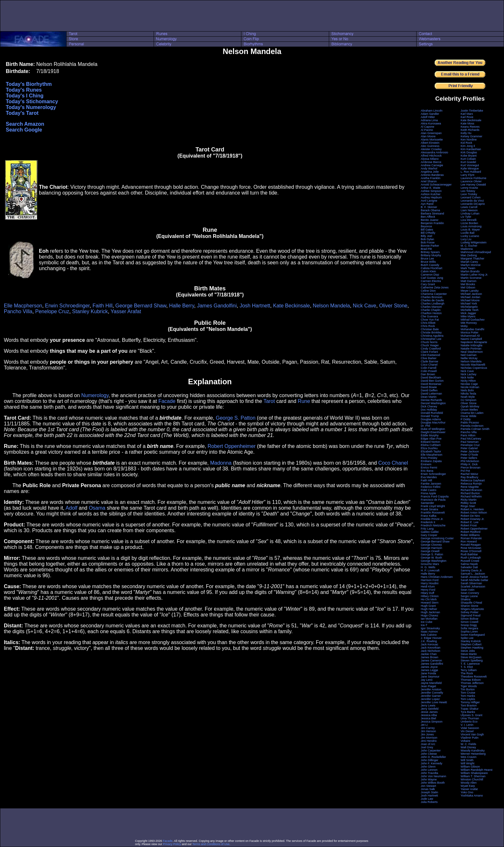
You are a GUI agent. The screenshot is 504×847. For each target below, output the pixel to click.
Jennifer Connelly (432, 693)
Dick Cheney (429, 406)
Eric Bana (427, 471)
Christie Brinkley (431, 332)
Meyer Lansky (470, 291)
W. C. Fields (468, 744)
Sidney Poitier (470, 612)
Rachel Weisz (469, 474)
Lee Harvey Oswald (473, 185)
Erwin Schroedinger (67, 306)
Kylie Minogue (470, 168)
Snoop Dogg (469, 625)
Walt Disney (468, 747)
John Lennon (429, 770)
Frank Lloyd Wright (433, 506)
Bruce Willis (428, 262)
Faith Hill (103, 306)
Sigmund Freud (471, 615)
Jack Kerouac (430, 644)
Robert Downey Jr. (473, 519)
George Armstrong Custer (437, 538)
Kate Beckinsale (291, 306)
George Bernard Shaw (141, 306)
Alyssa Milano (430, 159)
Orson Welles (469, 410)
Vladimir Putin (470, 738)
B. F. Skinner (429, 207)
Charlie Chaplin (431, 310)
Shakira (466, 599)
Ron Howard (469, 542)
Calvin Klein (428, 271)
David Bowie (429, 387)
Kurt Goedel (468, 162)
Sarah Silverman (471, 583)
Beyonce (426, 226)
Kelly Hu (466, 133)
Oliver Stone (393, 306)
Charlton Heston (431, 313)
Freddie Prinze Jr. (432, 519)
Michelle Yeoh (470, 310)
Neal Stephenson (472, 352)
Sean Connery (470, 593)
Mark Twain (468, 268)
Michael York (469, 304)
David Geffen (429, 390)
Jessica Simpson (432, 722)
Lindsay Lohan (470, 214)
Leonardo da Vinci (472, 201)
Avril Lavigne (429, 201)
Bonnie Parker (430, 246)
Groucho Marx (430, 564)
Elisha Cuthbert (431, 445)
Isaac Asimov (429, 632)
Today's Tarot (22, 113)
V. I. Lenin (467, 725)
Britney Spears (430, 252)
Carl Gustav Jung (432, 278)
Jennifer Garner (431, 696)
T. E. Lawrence (470, 664)
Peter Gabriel (469, 448)
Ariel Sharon (429, 181)
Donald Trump (430, 416)
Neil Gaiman (469, 355)
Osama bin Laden (472, 413)
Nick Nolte (467, 378)
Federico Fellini (431, 487)
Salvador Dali (469, 567)
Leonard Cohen (471, 197)
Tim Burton (468, 689)
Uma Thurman (470, 718)
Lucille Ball (468, 233)
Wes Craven (468, 757)
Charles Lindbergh (433, 304)
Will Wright (468, 763)
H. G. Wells (428, 567)
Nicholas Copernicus (474, 368)
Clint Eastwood (430, 355)
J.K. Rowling (429, 641)
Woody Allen (469, 783)
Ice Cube (427, 622)
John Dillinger (430, 760)
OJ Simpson (468, 400)
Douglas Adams (431, 419)
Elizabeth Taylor (431, 451)
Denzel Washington (433, 403)
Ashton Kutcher (431, 194)
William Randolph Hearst (477, 770)
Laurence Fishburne (473, 178)
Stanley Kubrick (90, 311)
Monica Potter (470, 332)
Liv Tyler (466, 217)
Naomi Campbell (471, 339)
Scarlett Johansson (473, 587)
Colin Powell (429, 371)
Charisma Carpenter (434, 294)
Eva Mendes (429, 477)
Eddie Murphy (430, 435)
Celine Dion (428, 291)
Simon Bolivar (470, 619)
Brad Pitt (426, 249)
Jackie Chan (429, 654)
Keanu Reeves (470, 127)
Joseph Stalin (429, 792)
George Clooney (431, 545)
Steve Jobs (468, 651)
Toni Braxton (469, 706)
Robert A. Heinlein (472, 509)
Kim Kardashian (471, 149)
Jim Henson (428, 731)
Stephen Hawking (472, 648)
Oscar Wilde (468, 416)
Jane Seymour (430, 677)
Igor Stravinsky (430, 628)
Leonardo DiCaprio (473, 204)
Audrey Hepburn (431, 197)
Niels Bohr (467, 390)
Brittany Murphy (431, 255)
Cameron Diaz (430, 275)
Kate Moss (468, 123)
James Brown (430, 657)
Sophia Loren (469, 632)
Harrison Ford (430, 580)
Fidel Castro (429, 490)
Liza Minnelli (469, 220)
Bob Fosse (428, 242)
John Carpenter (431, 751)
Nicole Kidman (470, 387)
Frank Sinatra (429, 509)
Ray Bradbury (469, 477)
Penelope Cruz (52, 311)
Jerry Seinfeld (430, 709)
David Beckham (431, 378)
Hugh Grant (428, 606)
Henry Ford (428, 590)
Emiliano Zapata (431, 461)
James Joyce (429, 667)
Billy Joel (427, 236)
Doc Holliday (429, 410)
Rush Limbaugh (471, 558)
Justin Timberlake (472, 111)
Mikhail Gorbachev (473, 320)
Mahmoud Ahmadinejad (476, 252)
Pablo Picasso (470, 423)
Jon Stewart (428, 786)
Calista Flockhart (432, 268)
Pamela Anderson (472, 426)
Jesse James (429, 712)
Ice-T (424, 625)
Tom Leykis (468, 699)
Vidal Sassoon (470, 728)
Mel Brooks (468, 284)
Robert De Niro (470, 516)
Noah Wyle (468, 397)
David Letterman (431, 394)
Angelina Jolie (430, 172)
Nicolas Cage (469, 384)
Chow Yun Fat (430, 320)
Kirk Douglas (469, 152)
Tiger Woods (469, 686)
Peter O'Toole (469, 455)
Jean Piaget (428, 686)
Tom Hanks (468, 696)
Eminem (426, 464)
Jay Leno (427, 680)
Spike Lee (467, 638)
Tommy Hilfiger (470, 702)
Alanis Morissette (432, 140)
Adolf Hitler (428, 117)
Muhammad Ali (470, 336)
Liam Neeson (469, 210)
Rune (304, 401)
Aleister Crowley (431, 149)
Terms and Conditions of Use (211, 844)
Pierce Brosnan (471, 468)
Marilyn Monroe (471, 265)
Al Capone (428, 127)
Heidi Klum (428, 587)
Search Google (24, 130)
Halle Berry (182, 306)
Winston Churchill (472, 779)
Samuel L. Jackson (473, 574)
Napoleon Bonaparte (474, 342)
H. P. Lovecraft (430, 570)
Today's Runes (24, 90)
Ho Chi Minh (429, 599)
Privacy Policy (172, 844)
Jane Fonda (428, 673)
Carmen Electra (431, 281)
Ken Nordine (469, 140)
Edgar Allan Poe (431, 439)
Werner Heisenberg (473, 754)
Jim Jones (427, 734)
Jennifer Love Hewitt (434, 702)
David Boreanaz (431, 384)
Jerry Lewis (428, 706)
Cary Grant (428, 284)
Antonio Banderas (432, 175)
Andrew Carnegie (432, 165)
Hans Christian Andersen (437, 577)
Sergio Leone (469, 596)
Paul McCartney (471, 439)
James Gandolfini (217, 306)
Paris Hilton (468, 435)
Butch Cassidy (430, 265)
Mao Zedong (469, 255)
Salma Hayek (469, 564)
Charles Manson (431, 307)
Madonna (221, 463)
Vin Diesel (467, 731)
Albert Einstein (430, 143)
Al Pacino (427, 130)
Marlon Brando (470, 271)
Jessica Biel (428, 718)
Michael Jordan (470, 297)
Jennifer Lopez (430, 699)
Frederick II (428, 522)
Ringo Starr (468, 506)
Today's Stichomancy (32, 101)
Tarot (269, 401)
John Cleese (429, 754)
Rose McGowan (471, 548)
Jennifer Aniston (431, 689)
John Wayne (429, 779)
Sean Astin (468, 590)
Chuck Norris (429, 342)
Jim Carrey (428, 728)
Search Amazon (25, 124)
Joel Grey (427, 747)
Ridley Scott (468, 503)
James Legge (429, 670)
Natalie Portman (471, 349)
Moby (464, 326)
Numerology (95, 395)
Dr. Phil (425, 426)
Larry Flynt (468, 175)
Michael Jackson (471, 294)
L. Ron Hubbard (471, 172)
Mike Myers (468, 316)
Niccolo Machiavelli (473, 365)
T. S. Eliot (467, 667)
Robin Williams (470, 535)
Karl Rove (467, 117)
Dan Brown (428, 374)
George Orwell (430, 551)
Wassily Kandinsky (473, 751)
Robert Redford (471, 532)
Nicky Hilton (468, 381)
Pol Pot (465, 471)
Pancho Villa (18, 311)
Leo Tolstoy (468, 191)
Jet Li (424, 725)
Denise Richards (431, 400)
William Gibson (470, 767)
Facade (167, 401)
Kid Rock (466, 143)
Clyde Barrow (429, 361)
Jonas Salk (428, 789)
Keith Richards (470, 130)
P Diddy (466, 419)
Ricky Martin (469, 500)
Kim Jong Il (468, 146)
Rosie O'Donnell (471, 551)
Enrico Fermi (429, 468)
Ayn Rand (427, 204)
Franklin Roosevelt (433, 513)
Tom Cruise (468, 693)
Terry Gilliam (469, 670)
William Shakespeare (474, 773)
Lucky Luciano (470, 236)
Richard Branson (471, 490)
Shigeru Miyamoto (472, 609)
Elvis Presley (429, 458)
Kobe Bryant (469, 156)
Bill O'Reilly (428, 233)
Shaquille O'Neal (471, 603)
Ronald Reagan (471, 545)
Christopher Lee (431, 339)
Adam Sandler (430, 114)
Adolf (71, 508)
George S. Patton (236, 418)
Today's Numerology (31, 107)
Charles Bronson (432, 297)
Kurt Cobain (468, 159)
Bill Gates (427, 230)
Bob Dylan (428, 239)
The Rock (467, 673)
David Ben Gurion (432, 381)
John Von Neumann (433, 776)
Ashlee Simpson (431, 191)
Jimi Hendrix (429, 741)
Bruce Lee (427, 259)
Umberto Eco (469, 722)
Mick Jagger (468, 313)
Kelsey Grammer (472, 136)
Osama (97, 508)
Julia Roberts (429, 802)
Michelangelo (469, 307)
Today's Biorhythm (29, 84)
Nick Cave (365, 306)
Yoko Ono (467, 792)
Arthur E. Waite (431, 188)
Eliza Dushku (429, 448)
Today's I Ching (25, 96)
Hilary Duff (428, 593)
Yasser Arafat (126, 311)
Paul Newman (470, 442)
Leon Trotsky (469, 194)
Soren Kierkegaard (473, 635)
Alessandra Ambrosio (434, 152)
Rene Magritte (470, 487)
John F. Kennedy (432, 763)
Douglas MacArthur (433, 423)
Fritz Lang (427, 529)
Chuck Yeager (430, 345)
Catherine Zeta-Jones (435, 287)
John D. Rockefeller (433, 757)
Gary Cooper (429, 535)
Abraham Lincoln (432, 111)
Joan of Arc (428, 744)
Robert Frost (469, 525)
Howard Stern (430, 603)
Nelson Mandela (331, 306)
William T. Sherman (473, 776)
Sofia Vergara (469, 628)
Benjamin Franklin (432, 223)
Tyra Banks (468, 712)
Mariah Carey (469, 262)
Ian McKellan (429, 619)
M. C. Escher (469, 246)
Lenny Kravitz (469, 188)
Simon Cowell (469, 622)
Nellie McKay (469, 358)
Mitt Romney (469, 323)
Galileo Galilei (430, 532)
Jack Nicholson (431, 651)
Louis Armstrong (471, 226)
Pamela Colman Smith (475, 429)
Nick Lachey (468, 374)
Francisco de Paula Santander (433, 501)
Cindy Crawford (431, 349)
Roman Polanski (471, 538)
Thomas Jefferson (472, 683)
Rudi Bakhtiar (469, 554)
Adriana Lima (429, 120)
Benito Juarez (430, 220)
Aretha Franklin (431, 178)
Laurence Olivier (471, 181)
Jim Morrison (429, 738)
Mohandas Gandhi (473, 329)
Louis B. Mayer (470, 230)
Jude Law (427, 799)
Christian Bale (430, 329)
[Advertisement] (252, 16)
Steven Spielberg (472, 660)
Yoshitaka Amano (472, 796)
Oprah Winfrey (470, 406)
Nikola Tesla (468, 394)
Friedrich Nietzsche (433, 525)
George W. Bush (431, 558)
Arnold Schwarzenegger (436, 185)
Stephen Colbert (471, 644)
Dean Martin (429, 397)
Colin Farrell (429, 368)
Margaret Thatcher (473, 259)
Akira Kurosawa (431, 123)
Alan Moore (428, 136)
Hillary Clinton (430, 596)
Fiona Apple (428, 493)
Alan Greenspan (431, 133)
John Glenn (428, 767)
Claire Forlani (429, 352)
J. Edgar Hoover (431, 638)
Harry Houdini (430, 583)
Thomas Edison (471, 680)
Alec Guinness (430, 146)
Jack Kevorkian (431, 648)
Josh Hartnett (255, 306)
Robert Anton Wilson (474, 513)
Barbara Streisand (432, 214)
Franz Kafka (429, 516)
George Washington (434, 561)
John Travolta (429, 773)
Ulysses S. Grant (472, 715)
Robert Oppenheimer (232, 446)
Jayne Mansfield (431, 683)
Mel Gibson (468, 287)
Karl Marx (467, 114)
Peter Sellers (469, 458)
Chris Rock (428, 326)
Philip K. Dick (469, 464)
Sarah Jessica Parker (474, 577)
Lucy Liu (466, 239)
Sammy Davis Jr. (472, 570)
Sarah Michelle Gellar (474, 580)
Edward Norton (430, 442)
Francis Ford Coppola (435, 496)
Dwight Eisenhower (433, 432)
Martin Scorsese (471, 278)
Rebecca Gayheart (473, 480)
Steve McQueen (471, 657)
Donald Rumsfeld (432, 413)
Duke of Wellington (433, 429)
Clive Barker (429, 358)
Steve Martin (469, 654)
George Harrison (432, 548)
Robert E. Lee (470, 522)
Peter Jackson (470, 451)
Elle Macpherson (23, 306)
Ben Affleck (428, 217)
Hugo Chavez (430, 615)
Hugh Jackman (430, 612)
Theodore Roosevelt (474, 677)
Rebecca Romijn (471, 484)
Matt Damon (468, 281)
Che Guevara (429, 316)
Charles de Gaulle (432, 300)
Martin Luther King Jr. (474, 275)
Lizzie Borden (469, 223)
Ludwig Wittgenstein (474, 242)
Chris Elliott (428, 323)
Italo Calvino (429, 635)
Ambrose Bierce (431, 162)
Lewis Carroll (469, 207)
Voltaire (465, 741)
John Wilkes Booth (433, 783)
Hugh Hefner (429, 609)
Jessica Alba (429, 715)
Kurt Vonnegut (470, 165)
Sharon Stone (469, 606)
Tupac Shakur (470, 709)
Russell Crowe (470, 561)
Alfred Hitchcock (431, 156)
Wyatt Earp (468, 786)
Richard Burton (470, 493)
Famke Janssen (431, 484)
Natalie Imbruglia (472, 345)
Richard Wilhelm (471, 496)
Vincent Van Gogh (472, 734)
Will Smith (467, 760)
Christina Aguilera (432, 336)
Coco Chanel (393, 463)
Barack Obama (430, 210)
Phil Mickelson (470, 461)
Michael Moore (470, 300)
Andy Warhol (429, 168)
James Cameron (431, 660)
